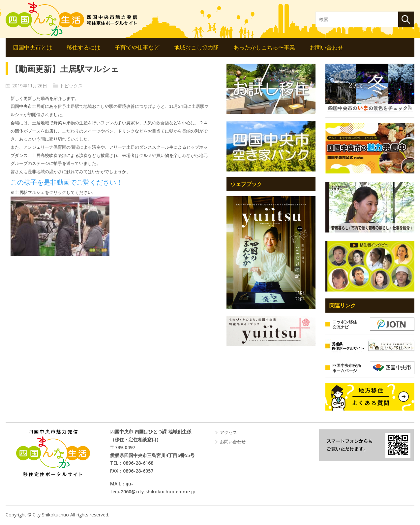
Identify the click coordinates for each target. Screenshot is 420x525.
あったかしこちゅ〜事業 (264, 47)
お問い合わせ (326, 47)
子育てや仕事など (137, 47)
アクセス (228, 432)
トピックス (71, 86)
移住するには (83, 47)
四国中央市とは (32, 47)
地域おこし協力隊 (196, 47)
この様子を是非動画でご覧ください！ (67, 182)
